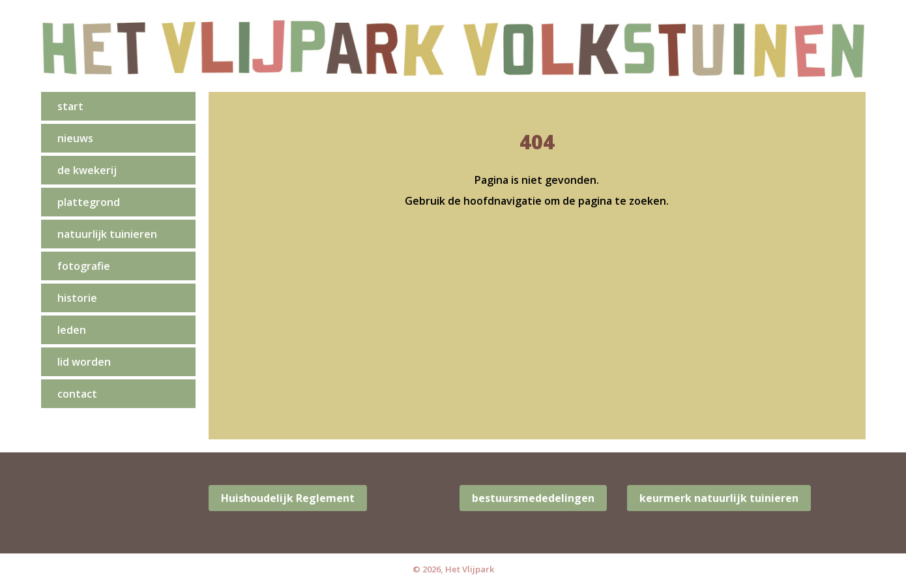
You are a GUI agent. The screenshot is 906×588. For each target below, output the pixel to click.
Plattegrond (89, 202)
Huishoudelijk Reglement (288, 498)
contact (77, 394)
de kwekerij (87, 170)
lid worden (84, 362)
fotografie (84, 266)
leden (72, 330)
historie (77, 298)
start (70, 106)
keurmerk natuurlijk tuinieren (719, 498)
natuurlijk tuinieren (107, 234)
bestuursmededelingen (533, 498)
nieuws (75, 138)
